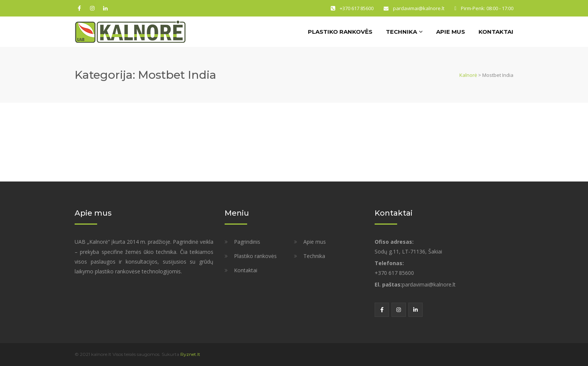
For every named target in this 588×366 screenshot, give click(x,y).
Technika (401, 32)
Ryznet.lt (190, 354)
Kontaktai (496, 32)
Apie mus (451, 32)
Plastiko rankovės (340, 32)
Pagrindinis (247, 242)
